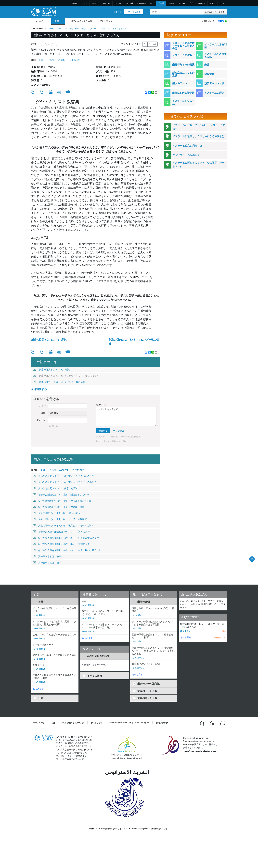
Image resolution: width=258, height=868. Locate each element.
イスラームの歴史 (214, 93)
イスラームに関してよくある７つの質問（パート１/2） (199, 165)
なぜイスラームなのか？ (186, 155)
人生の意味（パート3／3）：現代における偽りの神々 (63, 526)
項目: (34, 60)
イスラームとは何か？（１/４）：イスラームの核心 (199, 127)
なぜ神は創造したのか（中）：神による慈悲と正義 (62, 501)
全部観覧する (39, 389)
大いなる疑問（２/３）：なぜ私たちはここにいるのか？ (65, 482)
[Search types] (215, 12)
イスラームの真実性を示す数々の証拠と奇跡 (183, 46)
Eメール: (41, 420)
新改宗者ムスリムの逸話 (183, 74)
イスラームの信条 (53, 29)
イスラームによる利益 (215, 46)
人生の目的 (68, 29)
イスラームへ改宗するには (215, 55)
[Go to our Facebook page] (203, 723)
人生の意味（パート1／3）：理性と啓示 (57, 513)
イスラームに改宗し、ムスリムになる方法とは (199, 136)
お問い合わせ (208, 21)
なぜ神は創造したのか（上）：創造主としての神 (61, 495)
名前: (42, 406)
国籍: (43, 413)
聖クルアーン (180, 83)
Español (95, 3)
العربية (85, 3)
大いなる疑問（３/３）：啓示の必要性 (56, 488)
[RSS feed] (223, 723)
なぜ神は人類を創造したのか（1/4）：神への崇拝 (61, 532)
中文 (152, 3)
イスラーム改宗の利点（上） (189, 146)
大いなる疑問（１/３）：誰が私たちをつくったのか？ (64, 476)
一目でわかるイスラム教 (80, 21)
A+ (155, 44)
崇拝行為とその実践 (183, 65)
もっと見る (38, 689)
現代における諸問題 (183, 93)
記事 (57, 21)
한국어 (213, 3)
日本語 (161, 3)
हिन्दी (192, 3)
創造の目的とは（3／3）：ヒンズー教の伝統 (134, 342)
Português (142, 3)
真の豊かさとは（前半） (48, 556)
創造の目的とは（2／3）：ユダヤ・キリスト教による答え (66, 376)
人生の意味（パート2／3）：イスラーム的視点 (60, 519)
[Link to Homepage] (44, 12)
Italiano (172, 3)
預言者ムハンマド (214, 83)
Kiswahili (202, 3)
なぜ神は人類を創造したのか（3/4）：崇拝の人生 (61, 544)
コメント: (101, 405)
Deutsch (118, 3)
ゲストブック (106, 21)
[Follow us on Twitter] (213, 723)
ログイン (118, 12)
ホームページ (41, 21)
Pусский (129, 3)
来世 (207, 65)
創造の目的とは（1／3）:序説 (49, 340)
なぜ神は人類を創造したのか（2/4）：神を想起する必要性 (66, 538)
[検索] (201, 12)
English (75, 3)
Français (107, 3)
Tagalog (182, 3)
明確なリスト (220, 638)
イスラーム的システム (183, 102)
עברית (222, 3)
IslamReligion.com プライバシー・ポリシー (129, 723)
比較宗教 (209, 74)
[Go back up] (252, 559)
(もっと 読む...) (39, 615)
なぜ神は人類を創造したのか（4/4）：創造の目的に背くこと (67, 550)
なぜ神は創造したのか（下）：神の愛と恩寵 (59, 507)
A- (145, 44)
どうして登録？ (133, 12)
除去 (224, 631)
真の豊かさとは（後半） (48, 563)
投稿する (103, 431)
